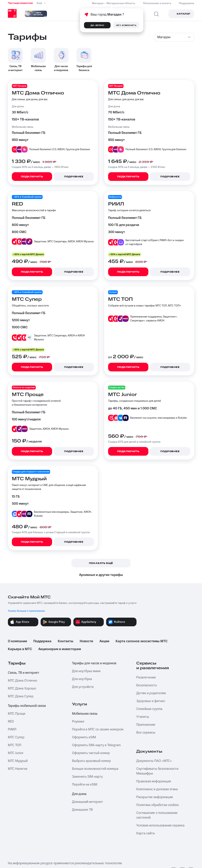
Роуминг (78, 722)
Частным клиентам (20, 3)
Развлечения (146, 677)
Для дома (79, 794)
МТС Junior (16, 753)
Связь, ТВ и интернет (24, 673)
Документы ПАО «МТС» (154, 761)
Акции (104, 641)
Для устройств (83, 687)
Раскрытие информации (155, 797)
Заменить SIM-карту (87, 777)
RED (11, 722)
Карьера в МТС (20, 649)
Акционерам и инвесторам (60, 649)
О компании (17, 641)
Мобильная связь (85, 714)
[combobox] (174, 37)
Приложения (146, 725)
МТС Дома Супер (21, 696)
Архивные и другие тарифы (101, 575)
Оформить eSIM (84, 737)
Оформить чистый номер (91, 753)
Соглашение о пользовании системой (157, 815)
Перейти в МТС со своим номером (98, 729)
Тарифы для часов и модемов (94, 663)
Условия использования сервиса (160, 825)
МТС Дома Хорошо (22, 688)
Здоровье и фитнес (151, 701)
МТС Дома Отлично (22, 681)
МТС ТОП (15, 745)
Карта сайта (145, 833)
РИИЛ (12, 729)
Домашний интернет (87, 802)
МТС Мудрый (18, 761)
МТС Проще (17, 714)
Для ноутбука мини (86, 671)
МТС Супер (16, 737)
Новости (86, 641)
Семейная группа (149, 709)
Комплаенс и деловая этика (157, 789)
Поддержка (42, 641)
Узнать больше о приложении (26, 611)
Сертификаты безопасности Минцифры (157, 771)
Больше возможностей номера (95, 769)
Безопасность (147, 685)
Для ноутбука (82, 679)
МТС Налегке (18, 769)
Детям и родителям (151, 693)
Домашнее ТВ (82, 810)
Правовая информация (154, 781)
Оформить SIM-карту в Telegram (96, 745)
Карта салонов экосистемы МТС (142, 641)
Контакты (66, 641)
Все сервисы (146, 733)
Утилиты (143, 717)
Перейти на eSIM (85, 785)
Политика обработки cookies (158, 805)
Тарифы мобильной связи (27, 706)
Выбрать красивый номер (91, 761)
